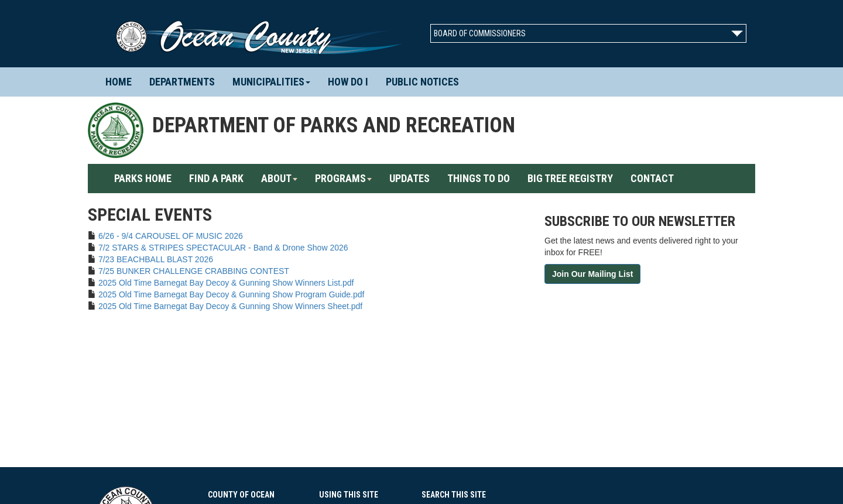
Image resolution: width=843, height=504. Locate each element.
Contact (652, 178)
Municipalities (271, 82)
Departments (186, 81)
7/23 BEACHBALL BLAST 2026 (156, 259)
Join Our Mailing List (592, 274)
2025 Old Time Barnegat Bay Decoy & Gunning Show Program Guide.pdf (231, 294)
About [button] (279, 178)
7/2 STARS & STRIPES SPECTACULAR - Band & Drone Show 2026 (223, 248)
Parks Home (147, 178)
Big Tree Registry (570, 178)
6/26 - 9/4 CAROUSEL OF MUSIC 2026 (171, 236)
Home (123, 81)
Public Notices (422, 82)
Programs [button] (343, 178)
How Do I (348, 82)
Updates (409, 178)
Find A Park (216, 178)
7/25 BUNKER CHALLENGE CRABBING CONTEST (194, 271)
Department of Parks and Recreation (334, 125)
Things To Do (479, 178)
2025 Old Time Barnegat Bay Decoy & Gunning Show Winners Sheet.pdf (230, 306)
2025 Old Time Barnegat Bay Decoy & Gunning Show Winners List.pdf (226, 283)
